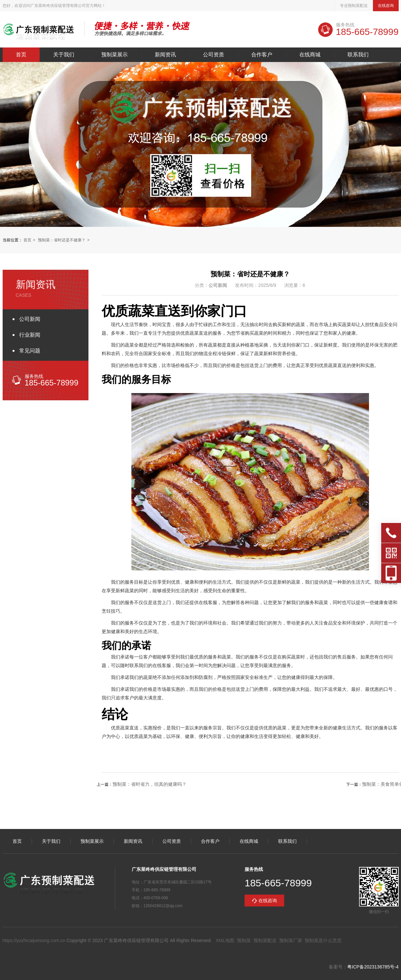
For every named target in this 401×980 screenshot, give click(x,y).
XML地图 (225, 940)
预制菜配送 (265, 940)
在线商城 (310, 55)
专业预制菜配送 (354, 6)
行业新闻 (30, 335)
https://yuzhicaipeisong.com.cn (34, 940)
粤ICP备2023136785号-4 (373, 967)
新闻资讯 (165, 55)
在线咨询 (386, 6)
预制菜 (244, 940)
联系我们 (358, 55)
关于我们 (64, 55)
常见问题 (30, 351)
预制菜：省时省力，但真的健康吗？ (150, 784)
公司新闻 (30, 319)
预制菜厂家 (291, 940)
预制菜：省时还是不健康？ (62, 240)
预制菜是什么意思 (323, 940)
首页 (21, 55)
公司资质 (214, 55)
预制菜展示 (115, 55)
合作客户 (262, 55)
